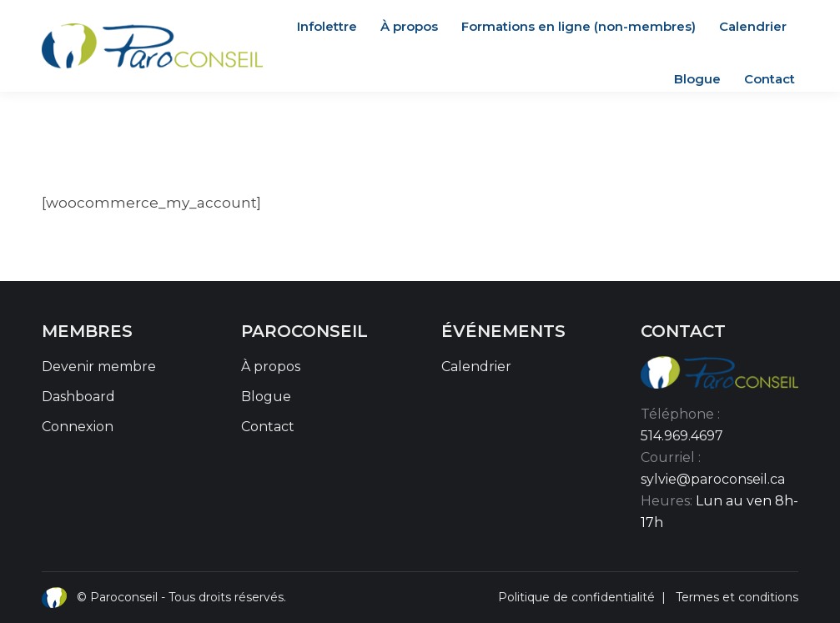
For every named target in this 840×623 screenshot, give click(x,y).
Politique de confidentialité (576, 597)
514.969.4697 (682, 436)
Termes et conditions (737, 597)
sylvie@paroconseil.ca (713, 479)
